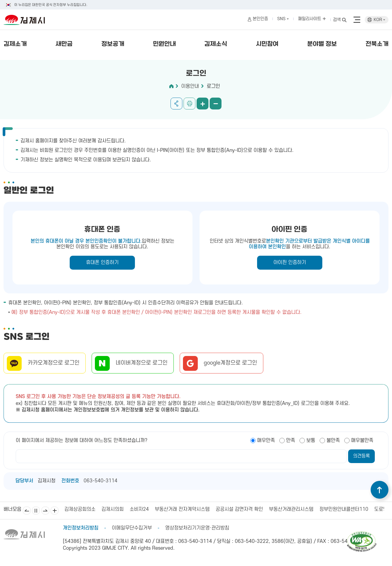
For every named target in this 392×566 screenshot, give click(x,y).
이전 (27, 511)
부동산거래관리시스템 (291, 509)
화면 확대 (203, 104)
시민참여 (267, 44)
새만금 (64, 44)
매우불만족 (362, 441)
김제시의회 (113, 509)
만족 (291, 441)
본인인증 (260, 19)
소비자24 (139, 509)
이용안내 (190, 86)
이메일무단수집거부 (132, 528)
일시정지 (36, 511)
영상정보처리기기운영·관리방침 (197, 528)
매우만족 (266, 441)
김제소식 (216, 44)
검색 (337, 20)
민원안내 (164, 44)
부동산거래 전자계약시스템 (182, 509)
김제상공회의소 (80, 509)
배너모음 (55, 511)
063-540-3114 (101, 481)
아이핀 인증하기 (290, 263)
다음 (45, 511)
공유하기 (176, 104)
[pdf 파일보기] (362, 534)
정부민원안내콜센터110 (344, 509)
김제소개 (15, 44)
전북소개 (377, 44)
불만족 (333, 441)
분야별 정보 (322, 44)
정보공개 (113, 44)
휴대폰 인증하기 (102, 263)
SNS (283, 19)
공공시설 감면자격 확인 (239, 509)
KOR (379, 20)
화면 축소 (216, 104)
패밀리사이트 (312, 19)
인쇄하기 (189, 104)
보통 (311, 441)
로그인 (213, 86)
